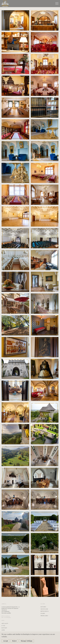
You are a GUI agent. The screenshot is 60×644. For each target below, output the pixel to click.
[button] (57, 4)
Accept (6, 641)
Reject (14, 641)
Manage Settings (27, 641)
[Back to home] (5, 4)
